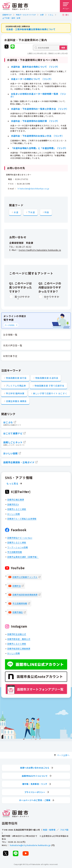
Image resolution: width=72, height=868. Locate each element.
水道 (16, 212)
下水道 (31, 212)
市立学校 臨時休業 (15, 393)
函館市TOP (7, 15)
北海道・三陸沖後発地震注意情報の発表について (31, 29)
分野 (42, 15)
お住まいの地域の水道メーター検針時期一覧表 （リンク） (38, 95)
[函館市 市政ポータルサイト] (16, 6)
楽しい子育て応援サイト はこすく (50, 393)
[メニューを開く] (66, 6)
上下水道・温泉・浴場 (11, 18)
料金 (47, 212)
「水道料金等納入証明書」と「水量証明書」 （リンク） (39, 148)
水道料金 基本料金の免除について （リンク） (35, 67)
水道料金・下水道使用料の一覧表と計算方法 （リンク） (40, 109)
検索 (63, 48)
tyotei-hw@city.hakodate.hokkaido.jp (40, 250)
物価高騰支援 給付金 (16, 378)
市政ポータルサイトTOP (26, 15)
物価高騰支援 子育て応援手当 (49, 386)
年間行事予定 (10, 356)
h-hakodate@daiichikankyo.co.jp (33, 188)
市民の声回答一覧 (13, 345)
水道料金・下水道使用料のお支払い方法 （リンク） (37, 136)
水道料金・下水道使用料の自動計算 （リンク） (35, 121)
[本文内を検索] (50, 48)
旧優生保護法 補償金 (16, 401)
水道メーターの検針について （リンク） (32, 79)
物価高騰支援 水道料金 (47, 378)
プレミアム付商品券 (16, 386)
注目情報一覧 (10, 335)
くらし (51, 15)
